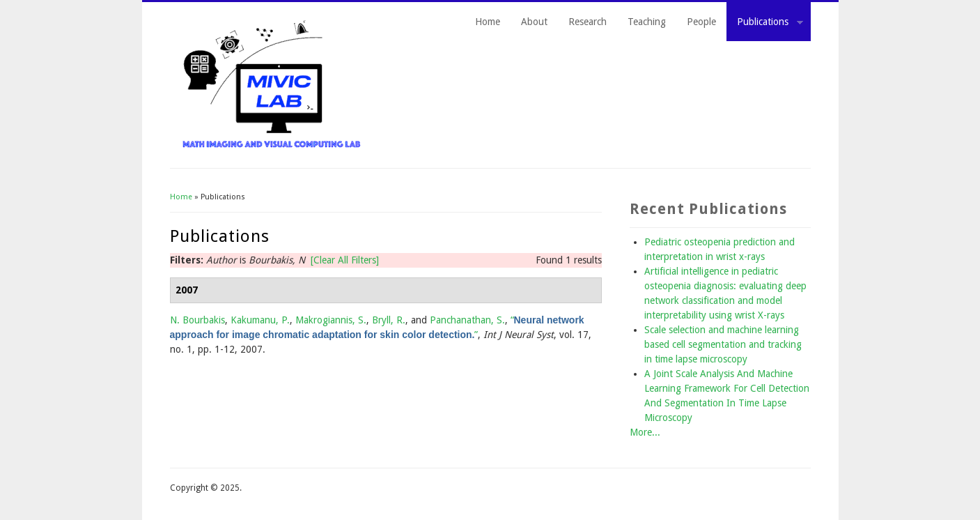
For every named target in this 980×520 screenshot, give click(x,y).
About (534, 22)
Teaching (647, 22)
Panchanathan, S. (467, 320)
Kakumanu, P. (260, 320)
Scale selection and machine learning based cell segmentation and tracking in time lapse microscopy (723, 344)
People (701, 22)
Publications (765, 24)
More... (645, 432)
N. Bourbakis (197, 320)
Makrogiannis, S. (331, 320)
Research (588, 22)
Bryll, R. (389, 320)
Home (488, 22)
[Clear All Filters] (345, 260)
